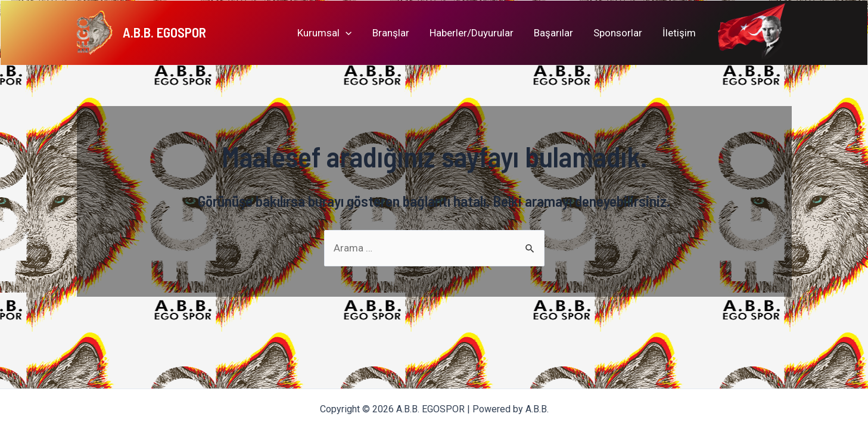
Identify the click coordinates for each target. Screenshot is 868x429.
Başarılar (553, 33)
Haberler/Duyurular (472, 33)
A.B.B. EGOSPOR (164, 32)
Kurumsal (324, 33)
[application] (346, 33)
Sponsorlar (618, 33)
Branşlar (391, 33)
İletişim (679, 33)
